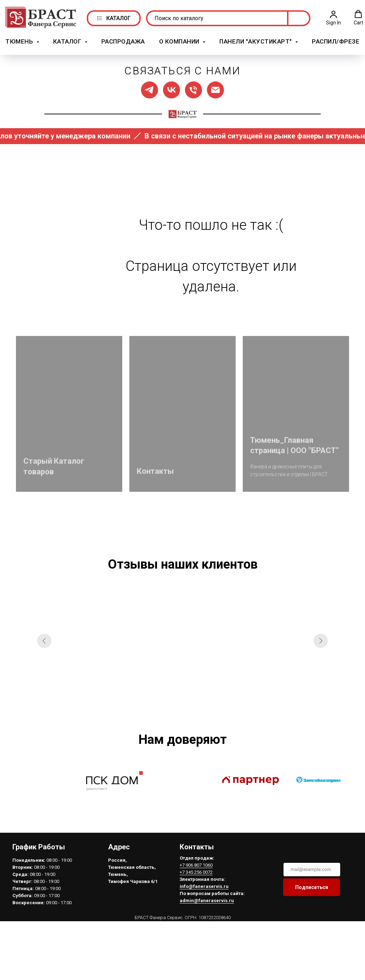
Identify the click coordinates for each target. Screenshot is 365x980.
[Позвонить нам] (193, 87)
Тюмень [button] (20, 40)
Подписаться (311, 884)
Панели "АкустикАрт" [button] (256, 40)
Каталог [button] (68, 40)
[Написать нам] (215, 87)
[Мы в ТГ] (150, 87)
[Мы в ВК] (172, 87)
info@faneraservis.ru (203, 883)
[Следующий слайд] (321, 638)
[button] (333, 16)
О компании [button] (180, 40)
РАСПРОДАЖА (123, 40)
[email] (311, 866)
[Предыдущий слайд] (44, 638)
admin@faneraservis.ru (206, 897)
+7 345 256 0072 (195, 869)
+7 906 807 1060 (195, 862)
